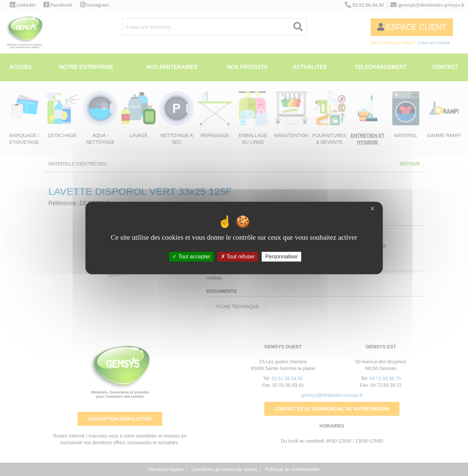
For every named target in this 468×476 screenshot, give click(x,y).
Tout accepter (191, 257)
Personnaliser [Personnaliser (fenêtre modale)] (282, 257)
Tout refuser (238, 257)
